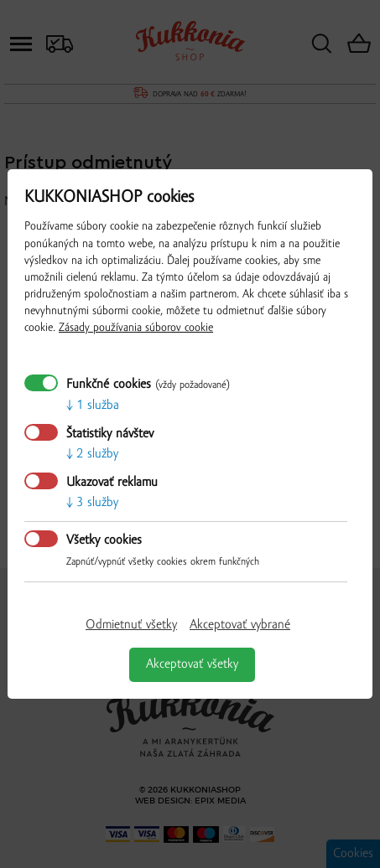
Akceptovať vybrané (240, 625)
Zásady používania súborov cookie (136, 328)
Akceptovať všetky (192, 664)
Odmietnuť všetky (131, 625)
